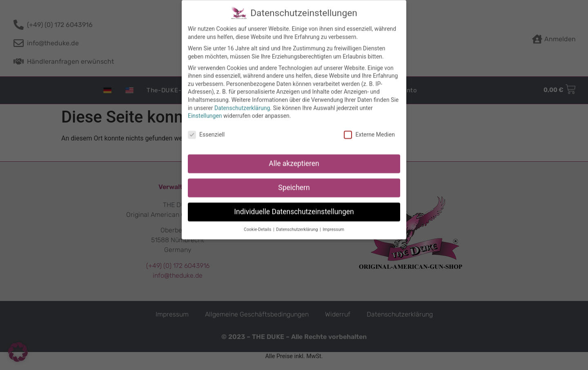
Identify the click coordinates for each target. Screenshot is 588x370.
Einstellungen (205, 110)
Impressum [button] (333, 223)
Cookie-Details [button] (258, 223)
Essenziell (206, 129)
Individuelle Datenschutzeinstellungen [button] (294, 206)
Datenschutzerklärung (242, 102)
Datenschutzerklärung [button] (297, 223)
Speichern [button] (294, 182)
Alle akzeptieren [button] (294, 158)
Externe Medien (369, 129)
